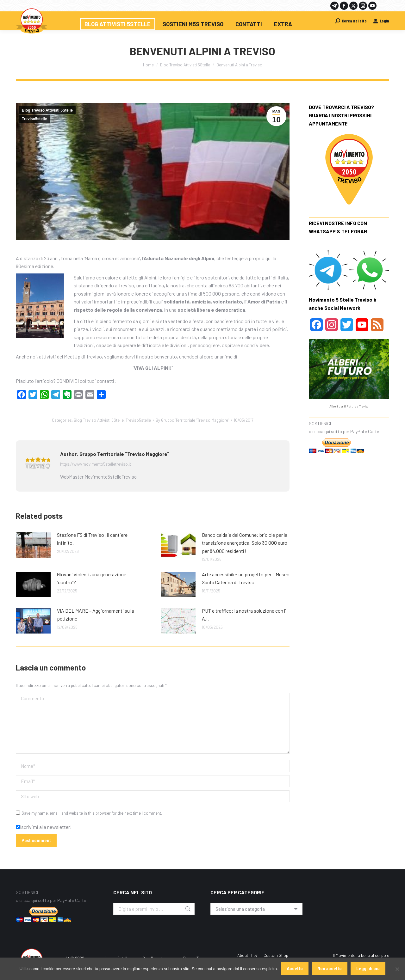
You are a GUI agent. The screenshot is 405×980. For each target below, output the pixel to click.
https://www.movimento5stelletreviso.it (96, 464)
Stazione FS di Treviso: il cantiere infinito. (92, 539)
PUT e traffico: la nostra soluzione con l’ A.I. (244, 615)
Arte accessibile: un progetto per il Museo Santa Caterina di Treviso (246, 578)
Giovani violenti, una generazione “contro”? (92, 578)
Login (381, 21)
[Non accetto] (397, 969)
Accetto (295, 969)
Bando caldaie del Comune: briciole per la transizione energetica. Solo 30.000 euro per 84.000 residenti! (245, 543)
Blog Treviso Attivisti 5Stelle (47, 110)
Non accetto (330, 969)
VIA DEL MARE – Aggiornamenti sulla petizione (96, 615)
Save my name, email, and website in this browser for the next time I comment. (92, 813)
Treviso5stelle (34, 119)
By (192, 420)
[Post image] (33, 545)
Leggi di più (368, 969)
